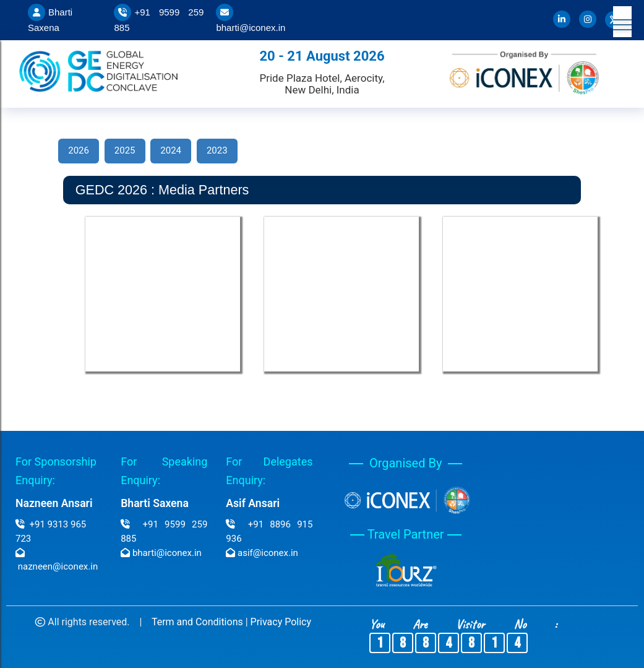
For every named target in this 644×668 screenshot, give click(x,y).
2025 (125, 150)
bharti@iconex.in (251, 28)
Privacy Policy (281, 622)
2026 (79, 150)
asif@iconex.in (268, 553)
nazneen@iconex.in (58, 566)
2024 (171, 150)
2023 (217, 150)
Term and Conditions (197, 622)
